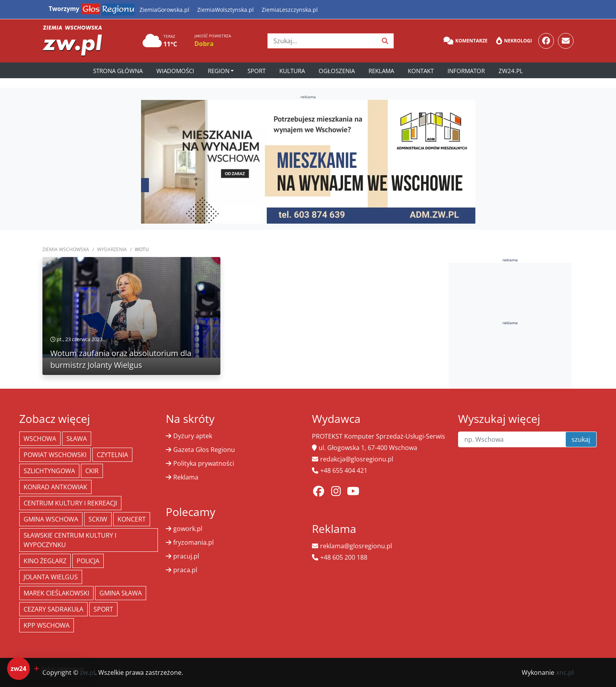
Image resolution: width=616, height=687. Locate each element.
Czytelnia (112, 455)
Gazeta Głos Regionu (204, 450)
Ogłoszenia (337, 71)
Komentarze (466, 41)
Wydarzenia (112, 249)
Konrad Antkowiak (55, 487)
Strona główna (118, 71)
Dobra (204, 44)
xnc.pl (565, 672)
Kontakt (421, 71)
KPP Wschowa (47, 625)
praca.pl (185, 570)
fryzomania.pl (193, 542)
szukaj (581, 439)
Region (219, 71)
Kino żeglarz (45, 561)
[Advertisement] (510, 381)
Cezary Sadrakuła (53, 609)
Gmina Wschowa (51, 519)
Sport (257, 71)
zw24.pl (511, 71)
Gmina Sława (121, 593)
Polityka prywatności (204, 463)
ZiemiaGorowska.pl (164, 10)
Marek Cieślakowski (56, 593)
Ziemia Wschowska (66, 249)
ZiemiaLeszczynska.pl (290, 10)
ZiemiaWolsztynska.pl (225, 10)
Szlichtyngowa (49, 471)
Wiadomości (175, 71)
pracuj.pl (186, 556)
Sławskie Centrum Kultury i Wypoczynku (70, 540)
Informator (466, 71)
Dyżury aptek (193, 436)
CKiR (92, 471)
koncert (132, 519)
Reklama (381, 71)
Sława (77, 439)
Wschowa (40, 439)
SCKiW (98, 519)
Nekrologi (514, 41)
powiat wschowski (55, 455)
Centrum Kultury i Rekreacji (70, 503)
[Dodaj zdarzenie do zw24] (49, 669)
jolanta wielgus (51, 577)
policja (88, 561)
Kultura (292, 71)
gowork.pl (188, 529)
